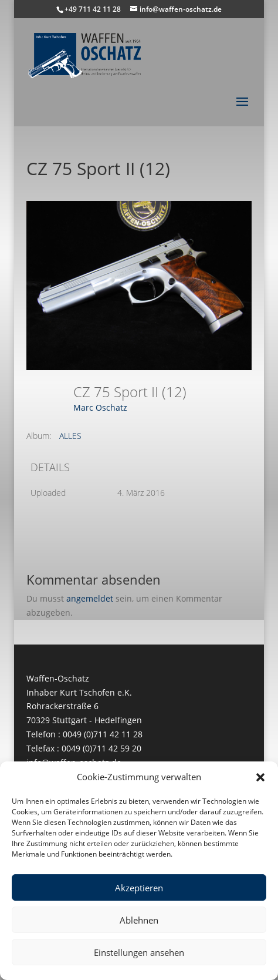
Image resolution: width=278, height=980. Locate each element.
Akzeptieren (139, 888)
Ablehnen (139, 920)
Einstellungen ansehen (139, 952)
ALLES (70, 436)
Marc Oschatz (100, 407)
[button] (260, 777)
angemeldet (90, 598)
